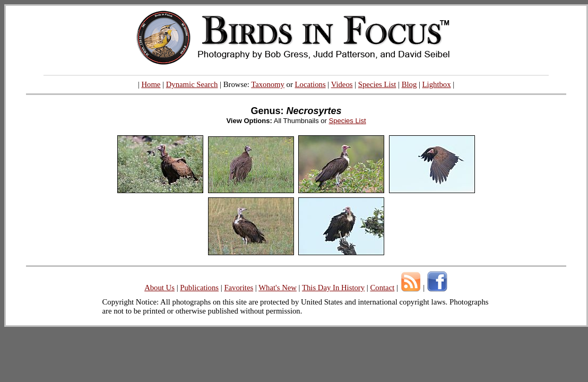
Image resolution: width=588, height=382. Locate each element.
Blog (409, 84)
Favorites (239, 288)
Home (151, 84)
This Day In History (333, 288)
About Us (159, 288)
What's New (278, 288)
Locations (310, 84)
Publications (199, 288)
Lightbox (437, 84)
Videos (342, 84)
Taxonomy (268, 84)
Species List (377, 84)
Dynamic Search (192, 84)
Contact (382, 288)
